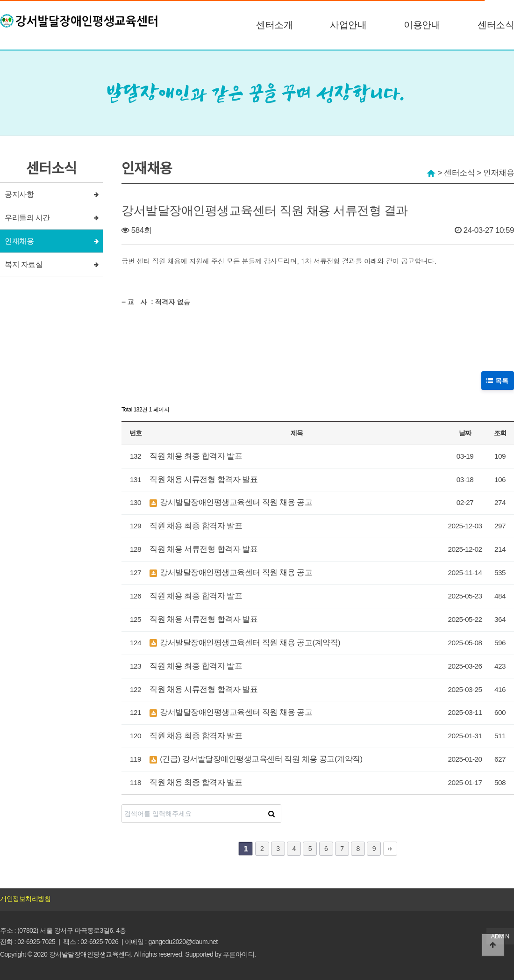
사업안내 (348, 25)
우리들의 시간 (27, 218)
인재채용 (19, 241)
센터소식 (496, 25)
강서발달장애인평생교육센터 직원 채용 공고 (231, 502)
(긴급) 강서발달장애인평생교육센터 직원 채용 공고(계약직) (256, 759)
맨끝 (390, 849)
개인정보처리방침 (25, 899)
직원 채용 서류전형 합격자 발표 (203, 479)
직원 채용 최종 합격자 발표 (196, 456)
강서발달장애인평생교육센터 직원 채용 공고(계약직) (245, 643)
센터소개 (274, 25)
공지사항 (19, 194)
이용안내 (422, 25)
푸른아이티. (239, 954)
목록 (498, 380)
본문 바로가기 (0, 0)
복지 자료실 (24, 264)
